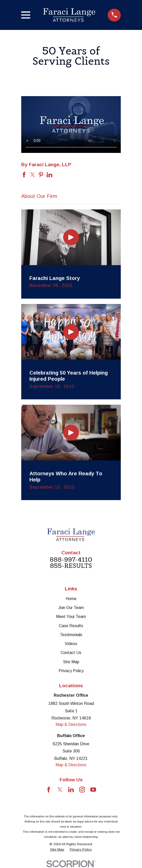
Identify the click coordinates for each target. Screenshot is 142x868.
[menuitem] (57, 850)
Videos (71, 644)
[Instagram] (82, 790)
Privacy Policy (71, 671)
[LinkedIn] (71, 790)
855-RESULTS (71, 566)
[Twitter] (60, 790)
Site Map (71, 662)
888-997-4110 (71, 560)
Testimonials (71, 635)
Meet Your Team (71, 617)
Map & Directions (71, 724)
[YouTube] (93, 790)
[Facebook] (49, 790)
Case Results (71, 626)
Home (71, 599)
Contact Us (71, 653)
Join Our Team (71, 608)
